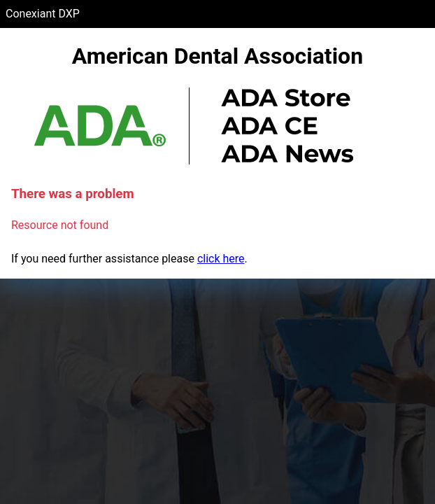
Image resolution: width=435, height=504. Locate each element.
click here (221, 259)
